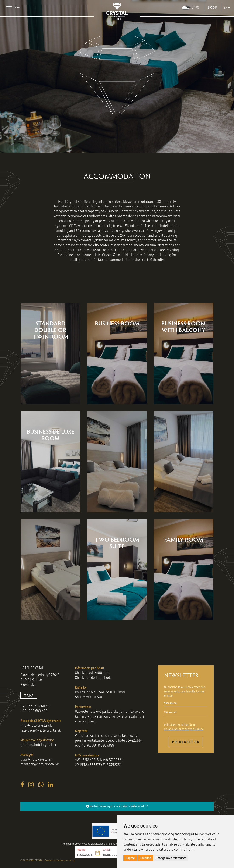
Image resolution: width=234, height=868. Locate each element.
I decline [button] (145, 858)
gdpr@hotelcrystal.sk (36, 759)
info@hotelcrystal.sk (36, 725)
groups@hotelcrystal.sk (38, 745)
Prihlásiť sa (186, 742)
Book (212, 7)
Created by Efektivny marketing (60, 860)
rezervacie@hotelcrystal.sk (41, 730)
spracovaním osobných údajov (184, 729)
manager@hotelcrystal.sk (39, 764)
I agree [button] (130, 858)
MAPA (29, 695)
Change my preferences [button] (171, 858)
